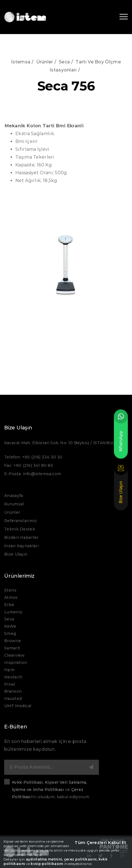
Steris (10, 590)
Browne (13, 641)
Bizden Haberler (21, 537)
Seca (64, 62)
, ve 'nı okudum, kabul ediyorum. (51, 790)
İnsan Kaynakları (21, 546)
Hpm (9, 670)
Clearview (14, 655)
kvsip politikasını (47, 864)
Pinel (10, 684)
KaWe (10, 626)
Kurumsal (14, 504)
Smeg (10, 633)
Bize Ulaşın (16, 554)
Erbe (9, 605)
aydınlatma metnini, (45, 859)
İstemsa (21, 62)
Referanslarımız (21, 521)
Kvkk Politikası (27, 782)
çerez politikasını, (81, 859)
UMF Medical (18, 706)
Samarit (12, 648)
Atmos (11, 597)
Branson (13, 691)
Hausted (13, 699)
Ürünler (45, 62)
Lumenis (13, 612)
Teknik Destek (20, 529)
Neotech (13, 677)
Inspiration (16, 663)
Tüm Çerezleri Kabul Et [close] (100, 842)
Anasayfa (14, 496)
